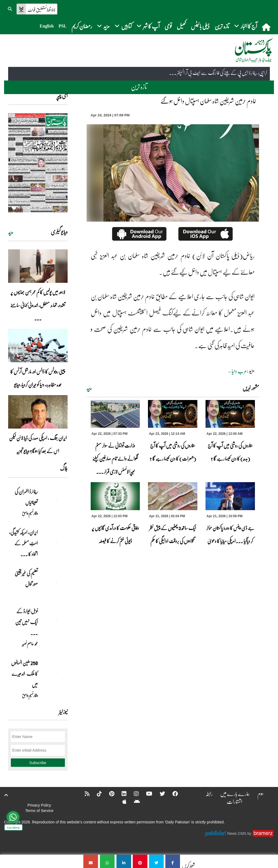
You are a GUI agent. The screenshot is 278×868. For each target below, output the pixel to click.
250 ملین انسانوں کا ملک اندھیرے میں (24, 674)
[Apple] (121, 801)
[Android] (133, 801)
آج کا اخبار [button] (246, 26)
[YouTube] (146, 793)
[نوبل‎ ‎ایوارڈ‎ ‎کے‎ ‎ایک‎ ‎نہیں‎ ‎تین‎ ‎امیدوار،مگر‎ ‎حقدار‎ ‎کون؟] (54, 621)
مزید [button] (103, 26)
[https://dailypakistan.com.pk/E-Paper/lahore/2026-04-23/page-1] (38, 163)
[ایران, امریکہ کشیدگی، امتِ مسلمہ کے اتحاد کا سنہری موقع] (54, 542)
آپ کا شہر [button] (148, 26)
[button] (10, 8)
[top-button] (6, 795)
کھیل (181, 26)
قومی (168, 26)
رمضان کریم (82, 26)
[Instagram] (133, 793)
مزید (89, 389)
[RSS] (84, 793)
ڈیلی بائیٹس (200, 26)
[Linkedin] (121, 793)
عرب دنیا (239, 371)
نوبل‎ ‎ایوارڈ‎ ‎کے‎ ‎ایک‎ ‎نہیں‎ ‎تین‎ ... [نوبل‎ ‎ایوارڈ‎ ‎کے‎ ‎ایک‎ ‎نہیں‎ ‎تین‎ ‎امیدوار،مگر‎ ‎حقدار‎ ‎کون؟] (26, 622)
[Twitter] (159, 793)
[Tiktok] (96, 793)
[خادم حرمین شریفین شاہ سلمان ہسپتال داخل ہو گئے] (173, 861)
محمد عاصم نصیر (30, 644)
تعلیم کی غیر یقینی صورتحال (26, 578)
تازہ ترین (222, 26)
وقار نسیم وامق (30, 513)
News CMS (237, 833)
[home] (267, 27)
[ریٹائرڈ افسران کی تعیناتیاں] (54, 501)
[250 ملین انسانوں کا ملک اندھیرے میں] (54, 672)
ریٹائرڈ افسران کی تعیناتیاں (26, 497)
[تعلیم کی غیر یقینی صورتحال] (54, 582)
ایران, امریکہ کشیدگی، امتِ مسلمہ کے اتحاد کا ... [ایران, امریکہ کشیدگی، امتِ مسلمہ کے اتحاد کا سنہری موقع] (23, 543)
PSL (63, 26)
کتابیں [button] (123, 26)
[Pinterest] (108, 793)
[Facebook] (172, 793)
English (47, 26)
